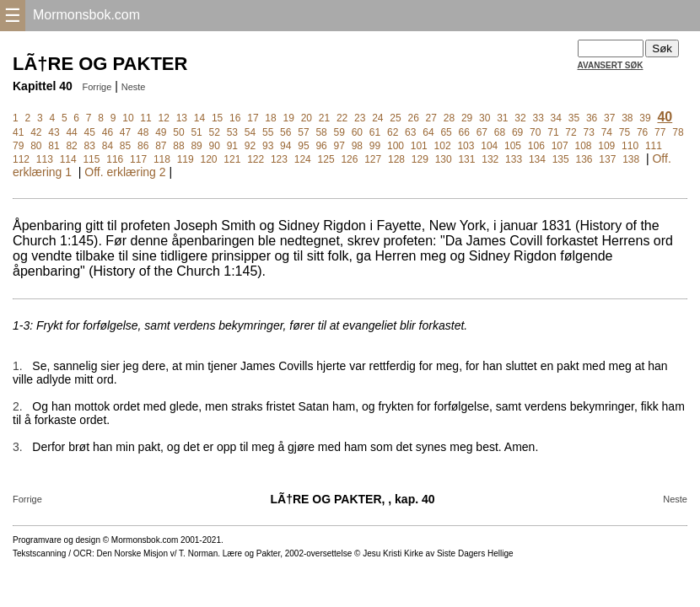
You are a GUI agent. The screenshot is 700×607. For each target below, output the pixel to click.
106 (536, 146)
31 (502, 118)
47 (125, 132)
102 (443, 146)
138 (631, 159)
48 (143, 132)
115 (91, 159)
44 (71, 132)
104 (489, 146)
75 (625, 132)
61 (375, 132)
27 (431, 118)
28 (449, 118)
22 (342, 118)
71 (553, 132)
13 (182, 118)
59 (339, 132)
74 (607, 132)
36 (592, 118)
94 (285, 146)
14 (199, 118)
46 (108, 132)
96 (321, 146)
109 (606, 146)
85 (125, 146)
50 (178, 132)
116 (115, 159)
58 (321, 132)
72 (571, 132)
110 (630, 146)
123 (279, 159)
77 (660, 132)
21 (324, 118)
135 (561, 159)
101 (419, 146)
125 (326, 159)
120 (209, 159)
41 (18, 132)
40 (665, 117)
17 (253, 118)
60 (357, 132)
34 (556, 118)
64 (428, 132)
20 (307, 118)
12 (164, 118)
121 (232, 159)
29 (467, 118)
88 (178, 146)
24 (377, 118)
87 (161, 146)
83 (90, 146)
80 (36, 146)
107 (560, 146)
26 (413, 118)
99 (375, 146)
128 (396, 159)
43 (54, 132)
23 (360, 118)
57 (303, 132)
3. (18, 447)
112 (21, 159)
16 (235, 118)
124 (303, 159)
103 (466, 146)
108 (583, 146)
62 (393, 132)
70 (535, 132)
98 (357, 146)
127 (373, 159)
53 (232, 132)
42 (36, 132)
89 (196, 146)
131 (466, 159)
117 (138, 159)
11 (145, 118)
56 (285, 132)
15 (217, 118)
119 (186, 159)
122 (256, 159)
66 (464, 132)
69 (517, 132)
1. (18, 366)
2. (18, 406)
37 (609, 118)
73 (589, 132)
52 (215, 132)
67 (482, 132)
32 (520, 118)
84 (108, 146)
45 (90, 132)
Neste (134, 87)
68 (500, 132)
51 (196, 132)
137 (607, 159)
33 (538, 118)
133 (514, 159)
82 (71, 146)
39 (645, 118)
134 (537, 159)
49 (161, 132)
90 (215, 146)
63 (410, 132)
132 (490, 159)
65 (446, 132)
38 (627, 118)
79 (18, 146)
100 (396, 146)
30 (485, 118)
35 (574, 118)
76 (642, 132)
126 (349, 159)
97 (339, 146)
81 (54, 146)
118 (162, 159)
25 (395, 118)
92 (250, 146)
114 (68, 159)
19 (288, 118)
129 (420, 159)
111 (654, 146)
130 (444, 159)
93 (268, 146)
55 (268, 132)
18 (270, 118)
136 (584, 159)
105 (513, 146)
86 (143, 146)
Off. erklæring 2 (125, 172)
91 (232, 146)
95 (303, 146)
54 (250, 132)
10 (128, 118)
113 (45, 159)
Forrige (97, 87)
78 (678, 132)
